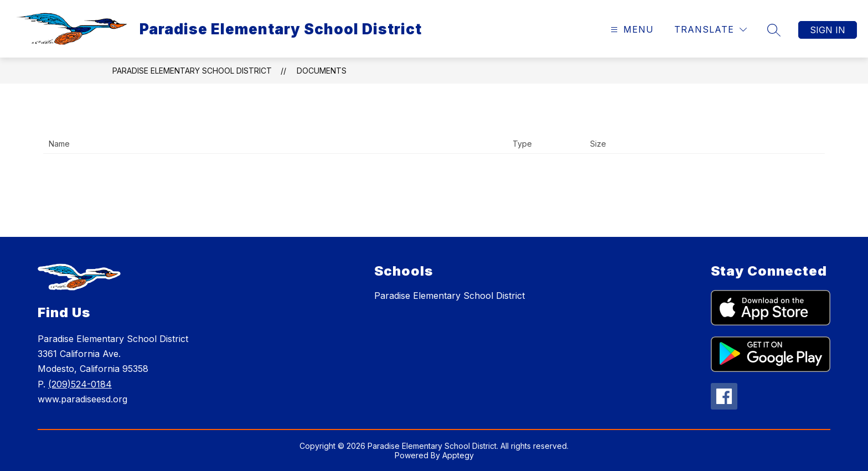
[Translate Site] (711, 30)
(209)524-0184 (80, 384)
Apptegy (458, 455)
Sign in (828, 30)
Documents (322, 71)
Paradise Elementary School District (192, 71)
